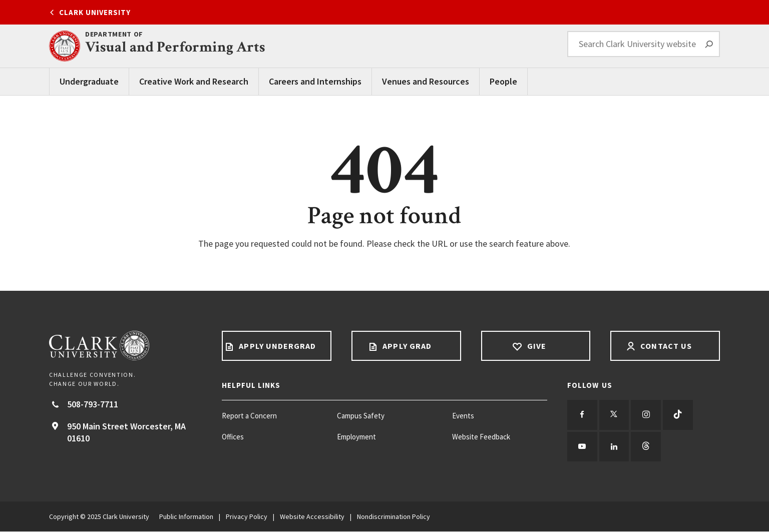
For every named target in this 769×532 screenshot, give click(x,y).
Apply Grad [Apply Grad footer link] (406, 346)
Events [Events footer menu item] (463, 416)
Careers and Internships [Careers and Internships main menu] (315, 81)
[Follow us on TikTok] (678, 415)
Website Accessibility (312, 517)
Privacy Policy (247, 517)
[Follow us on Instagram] (646, 415)
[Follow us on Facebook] (582, 415)
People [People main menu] (503, 81)
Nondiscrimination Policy (394, 517)
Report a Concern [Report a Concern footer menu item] (249, 416)
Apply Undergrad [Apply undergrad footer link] (276, 346)
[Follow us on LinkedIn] (614, 447)
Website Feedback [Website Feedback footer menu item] (481, 437)
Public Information (186, 517)
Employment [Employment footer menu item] (356, 437)
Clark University (95, 12)
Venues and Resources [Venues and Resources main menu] (426, 81)
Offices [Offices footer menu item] (233, 437)
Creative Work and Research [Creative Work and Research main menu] (194, 81)
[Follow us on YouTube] (582, 447)
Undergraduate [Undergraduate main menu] (89, 81)
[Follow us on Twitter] (614, 415)
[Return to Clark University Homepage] (125, 346)
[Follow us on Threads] (646, 447)
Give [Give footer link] (536, 346)
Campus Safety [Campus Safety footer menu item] (361, 416)
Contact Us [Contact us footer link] (665, 346)
